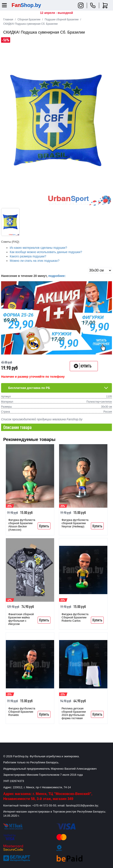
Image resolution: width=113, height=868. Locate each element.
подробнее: (57, 276)
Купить (44, 526)
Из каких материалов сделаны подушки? (38, 248)
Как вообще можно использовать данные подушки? (46, 252)
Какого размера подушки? (28, 256)
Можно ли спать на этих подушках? (35, 261)
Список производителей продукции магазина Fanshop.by (42, 419)
